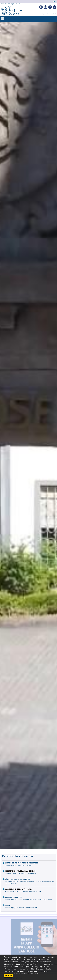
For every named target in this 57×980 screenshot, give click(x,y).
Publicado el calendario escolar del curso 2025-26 (23, 891)
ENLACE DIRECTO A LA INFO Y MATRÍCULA (21, 873)
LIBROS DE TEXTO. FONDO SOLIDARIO (22, 863)
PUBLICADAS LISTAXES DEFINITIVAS (18, 865)
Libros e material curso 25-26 (18, 879)
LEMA (7, 905)
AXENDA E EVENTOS (14, 897)
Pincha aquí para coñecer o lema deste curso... (22, 908)
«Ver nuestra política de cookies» (16, 969)
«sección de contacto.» (29, 974)
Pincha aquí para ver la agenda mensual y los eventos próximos (29, 899)
